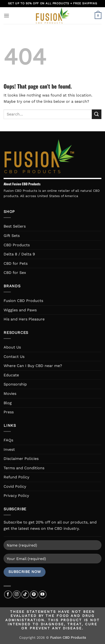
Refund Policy (16, 477)
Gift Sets (12, 236)
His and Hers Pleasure (24, 319)
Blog (8, 403)
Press (9, 412)
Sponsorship (15, 384)
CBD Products (17, 245)
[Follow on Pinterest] (34, 594)
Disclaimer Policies (21, 459)
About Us (12, 347)
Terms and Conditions (24, 468)
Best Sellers (15, 226)
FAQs (8, 440)
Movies (10, 394)
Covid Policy (15, 486)
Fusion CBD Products (23, 301)
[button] (6, 15)
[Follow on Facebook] (8, 594)
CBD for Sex (15, 273)
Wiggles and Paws (20, 310)
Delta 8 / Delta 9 (19, 254)
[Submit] (97, 114)
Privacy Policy (16, 496)
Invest (9, 449)
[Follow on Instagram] (17, 594)
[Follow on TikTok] (25, 594)
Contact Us (14, 357)
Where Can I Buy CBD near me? (33, 366)
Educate (11, 375)
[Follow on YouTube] (43, 594)
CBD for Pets (16, 263)
